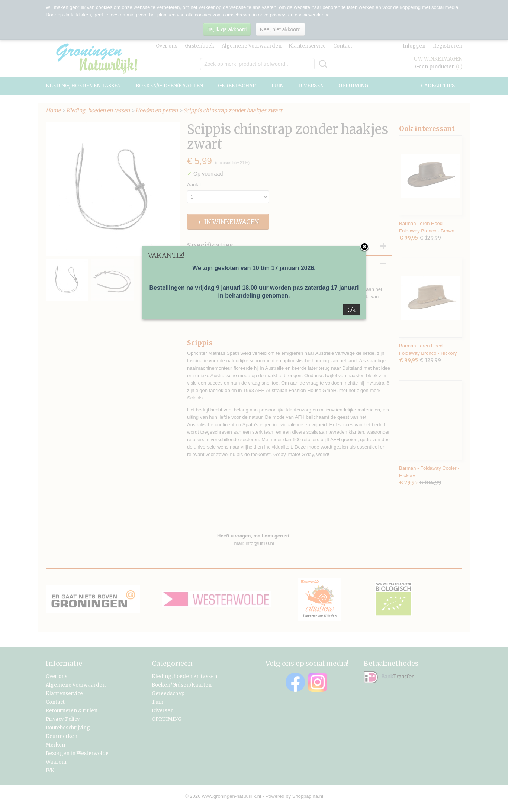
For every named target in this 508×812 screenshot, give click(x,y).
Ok (352, 310)
